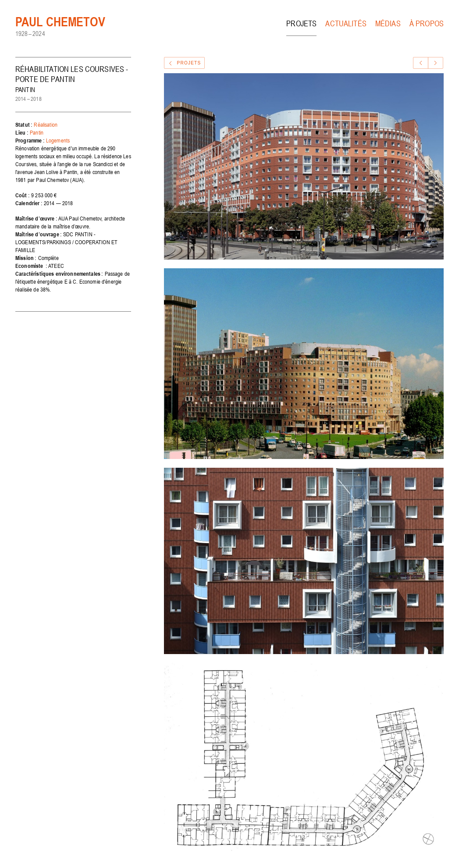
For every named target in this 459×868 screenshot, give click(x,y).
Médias (388, 23)
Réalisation (46, 125)
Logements (58, 141)
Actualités (346, 23)
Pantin (37, 133)
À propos (427, 23)
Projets (301, 23)
